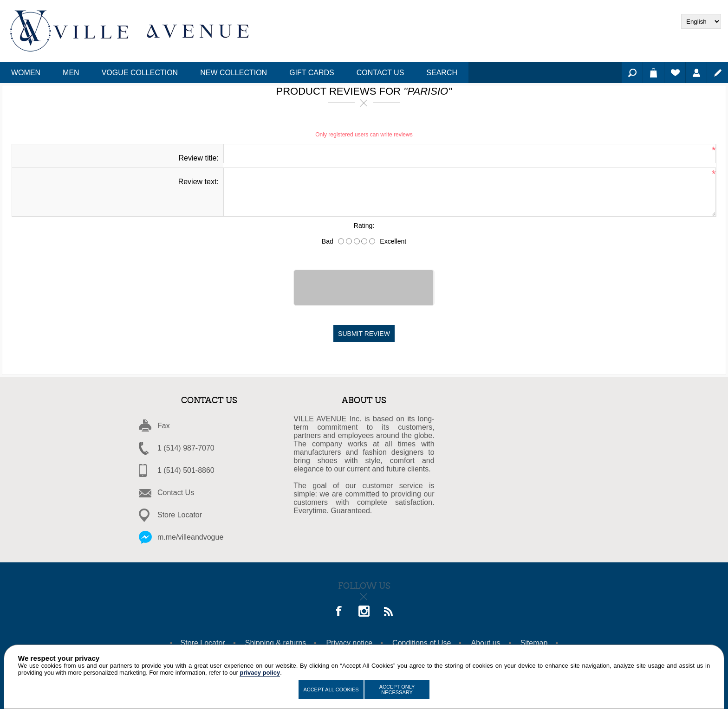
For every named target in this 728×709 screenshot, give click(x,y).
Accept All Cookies (331, 690)
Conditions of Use (422, 643)
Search (632, 73)
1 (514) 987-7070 (186, 448)
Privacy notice (349, 643)
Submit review (364, 334)
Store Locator (180, 515)
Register (718, 73)
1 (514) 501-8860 (186, 470)
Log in (696, 73)
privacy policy (260, 673)
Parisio (428, 91)
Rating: (364, 226)
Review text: (198, 182)
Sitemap (534, 643)
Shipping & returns (276, 643)
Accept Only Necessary (397, 690)
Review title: (199, 158)
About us (485, 643)
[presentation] (364, 288)
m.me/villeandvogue (190, 537)
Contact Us (176, 493)
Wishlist (675, 73)
